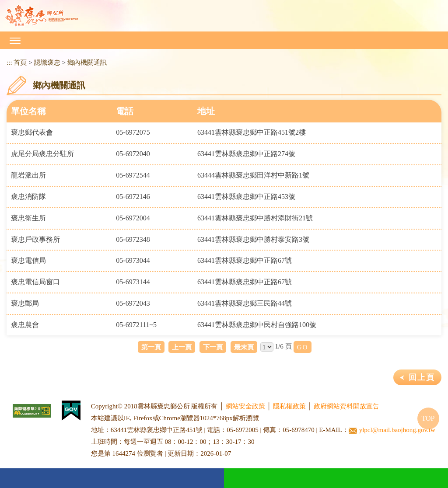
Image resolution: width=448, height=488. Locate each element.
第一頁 (151, 347)
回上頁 (422, 377)
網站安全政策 (245, 406)
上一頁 (182, 347)
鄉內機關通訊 (87, 62)
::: (9, 62)
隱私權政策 (289, 406)
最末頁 (244, 347)
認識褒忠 (47, 62)
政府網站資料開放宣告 (346, 406)
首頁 (20, 62)
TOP (428, 418)
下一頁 (213, 347)
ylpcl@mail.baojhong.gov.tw (392, 430)
